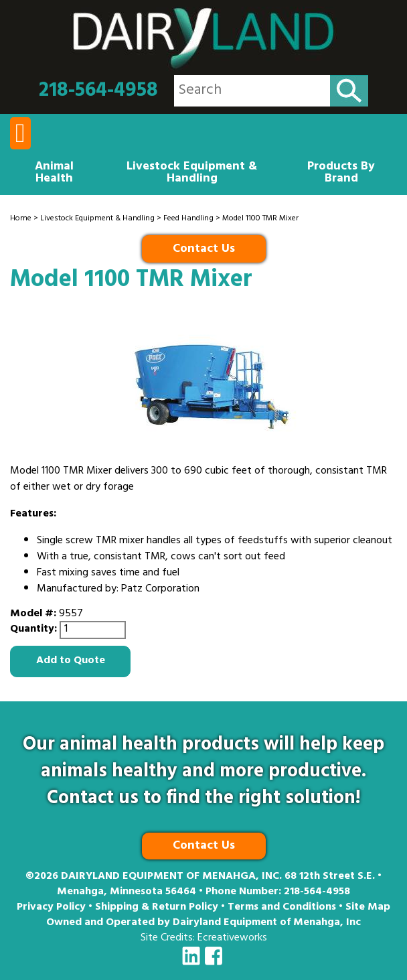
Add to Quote (71, 661)
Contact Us (204, 250)
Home (21, 219)
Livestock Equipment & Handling (192, 173)
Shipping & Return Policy (157, 908)
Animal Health (54, 173)
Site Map (368, 908)
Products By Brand (341, 173)
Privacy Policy (51, 908)
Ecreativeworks (232, 938)
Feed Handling (188, 219)
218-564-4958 (98, 91)
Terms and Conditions (282, 908)
